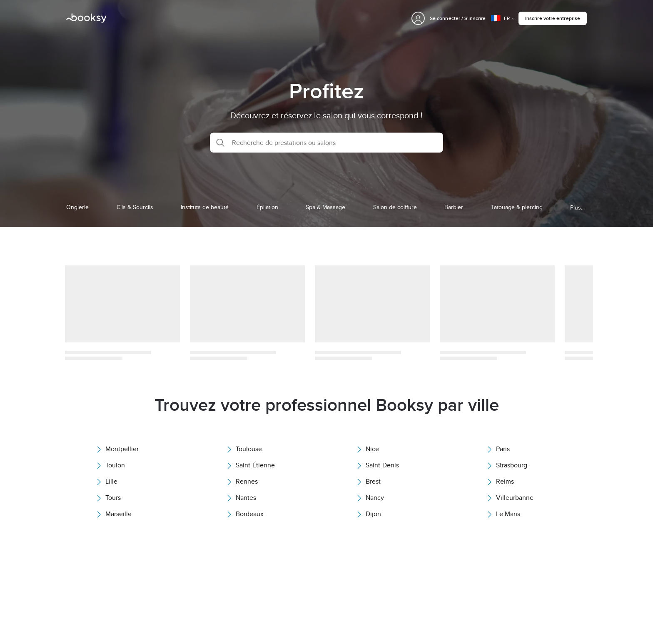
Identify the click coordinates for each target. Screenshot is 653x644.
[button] (326, 142)
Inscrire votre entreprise (553, 18)
